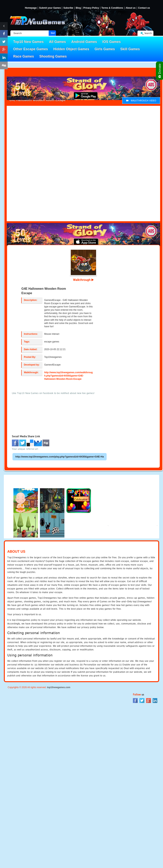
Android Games (84, 42)
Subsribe (68, 8)
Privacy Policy (91, 8)
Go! (53, 33)
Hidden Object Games (71, 49)
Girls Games (105, 49)
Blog (78, 8)
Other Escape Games (31, 49)
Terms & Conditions (112, 8)
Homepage (31, 8)
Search (148, 33)
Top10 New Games (28, 42)
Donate (160, 71)
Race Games (24, 56)
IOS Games (112, 42)
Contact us (144, 8)
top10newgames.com (59, 687)
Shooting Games (53, 56)
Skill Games (130, 49)
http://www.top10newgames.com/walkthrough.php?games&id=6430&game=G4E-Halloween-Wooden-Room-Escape (68, 376)
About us (131, 8)
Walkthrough (83, 280)
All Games (58, 42)
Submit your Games (50, 8)
